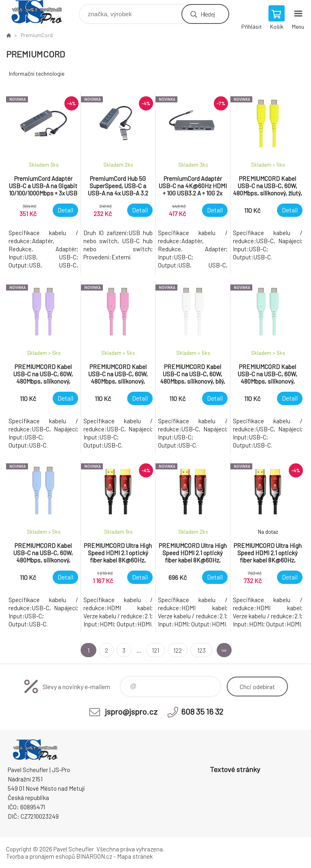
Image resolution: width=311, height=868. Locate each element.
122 (167, 650)
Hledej (208, 14)
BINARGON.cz (94, 856)
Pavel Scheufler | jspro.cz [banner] (42, 12)
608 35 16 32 (202, 711)
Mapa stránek (135, 856)
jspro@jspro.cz (131, 711)
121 (145, 650)
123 (189, 650)
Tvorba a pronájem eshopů (40, 856)
